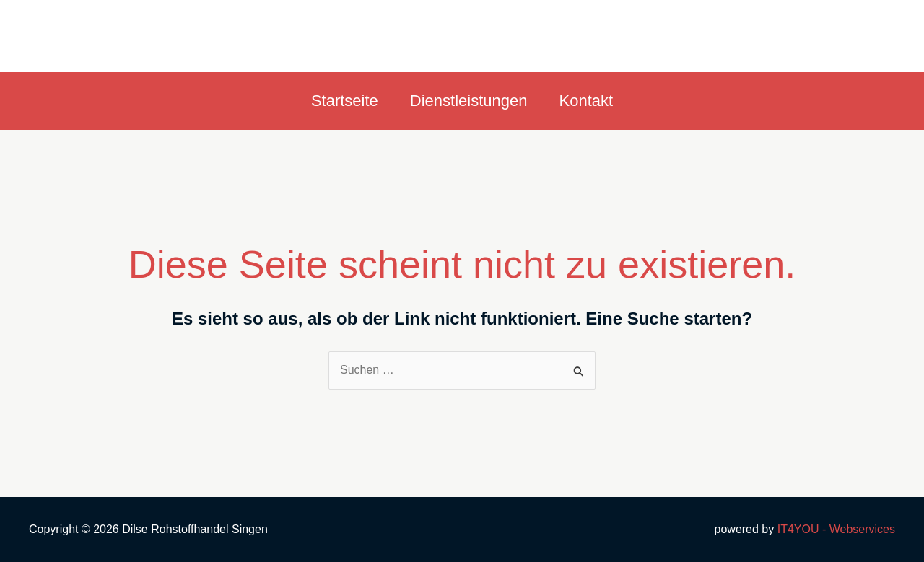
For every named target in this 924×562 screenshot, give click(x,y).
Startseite (345, 101)
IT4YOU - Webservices (836, 529)
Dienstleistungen (469, 101)
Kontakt (587, 101)
